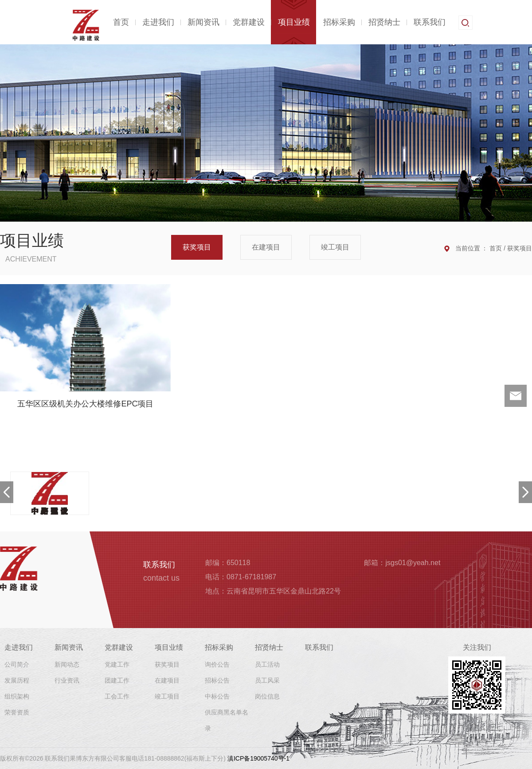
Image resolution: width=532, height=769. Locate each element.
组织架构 (17, 696)
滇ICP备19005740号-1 (258, 758)
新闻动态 (67, 664)
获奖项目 (197, 247)
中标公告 (217, 696)
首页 (121, 22)
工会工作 (117, 696)
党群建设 (249, 22)
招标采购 (339, 22)
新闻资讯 (203, 22)
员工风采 (267, 680)
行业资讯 (67, 680)
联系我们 (430, 22)
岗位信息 (267, 696)
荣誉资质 (17, 712)
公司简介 (17, 664)
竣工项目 (335, 247)
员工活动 (267, 664)
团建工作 (117, 680)
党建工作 (117, 664)
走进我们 (158, 22)
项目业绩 (294, 22)
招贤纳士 (384, 22)
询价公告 (217, 664)
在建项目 (266, 247)
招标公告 (217, 680)
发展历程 (17, 680)
